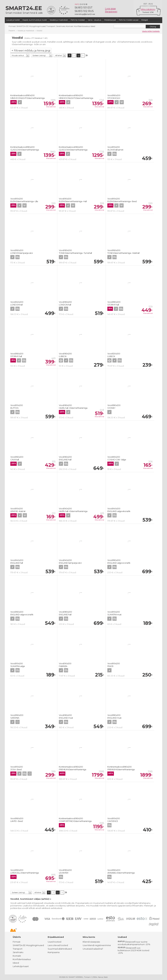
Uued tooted (54, 942)
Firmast (12, 26)
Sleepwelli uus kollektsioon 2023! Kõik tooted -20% (133, 950)
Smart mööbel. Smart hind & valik (25, 10)
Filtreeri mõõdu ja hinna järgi (31, 51)
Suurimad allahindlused (60, 949)
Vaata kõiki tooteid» (151, 31)
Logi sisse (110, 9)
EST (145, 4)
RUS (151, 4)
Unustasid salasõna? (93, 949)
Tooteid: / (148, 12)
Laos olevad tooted (58, 945)
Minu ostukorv (148, 9)
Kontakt (70, 26)
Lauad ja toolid (13, 20)
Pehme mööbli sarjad (129, 20)
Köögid (145, 20)
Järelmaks (61, 26)
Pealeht (12, 31)
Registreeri (111, 12)
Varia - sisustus (94, 20)
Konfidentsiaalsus (82, 26)
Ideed (93, 26)
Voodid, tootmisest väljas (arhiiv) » (31, 899)
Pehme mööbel (78, 20)
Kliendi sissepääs (91, 942)
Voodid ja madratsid (59, 20)
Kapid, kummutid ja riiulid (35, 20)
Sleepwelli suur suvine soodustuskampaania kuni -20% (134, 943)
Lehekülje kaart (21, 966)
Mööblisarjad (110, 20)
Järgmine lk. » (87, 55)
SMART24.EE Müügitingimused (31, 26)
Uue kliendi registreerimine (97, 945)
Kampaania (54, 952)
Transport (51, 26)
